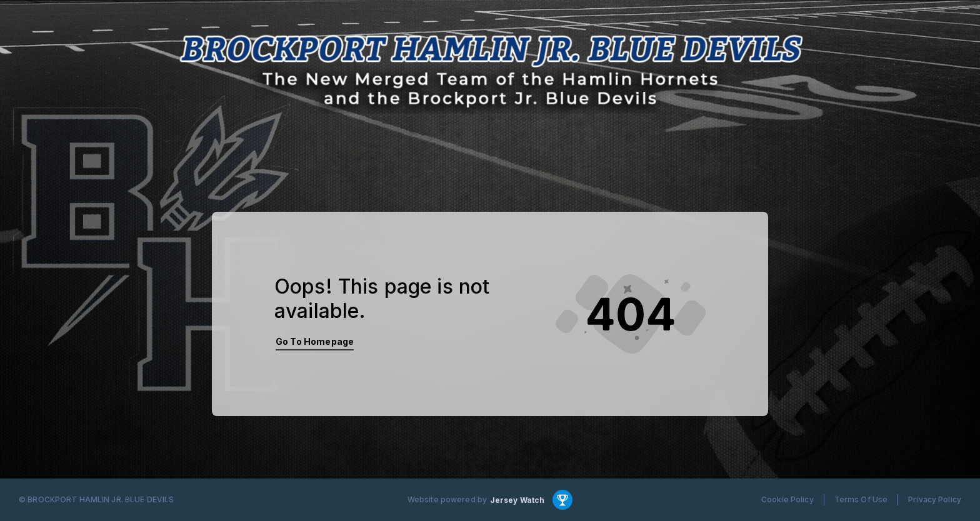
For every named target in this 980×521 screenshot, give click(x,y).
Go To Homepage (315, 341)
